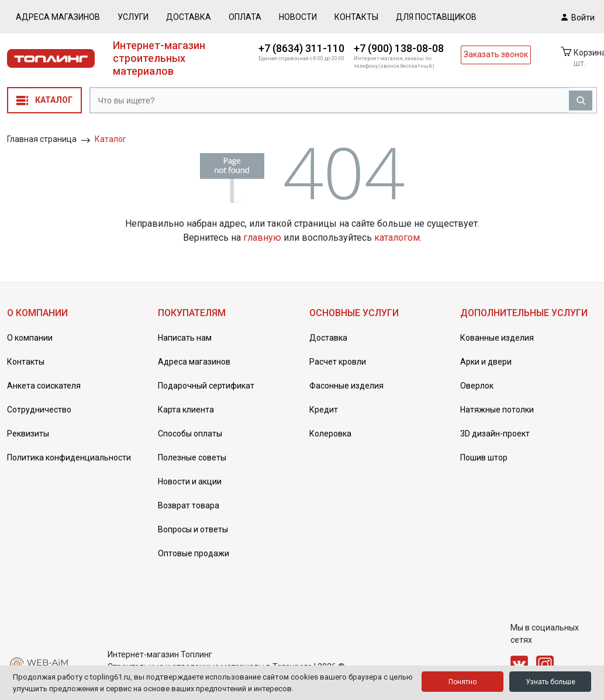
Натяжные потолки (497, 410)
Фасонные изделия (346, 386)
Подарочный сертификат (206, 386)
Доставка (189, 17)
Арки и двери (486, 362)
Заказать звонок (496, 54)
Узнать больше (550, 682)
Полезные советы (192, 458)
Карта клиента (186, 410)
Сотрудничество (39, 410)
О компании (30, 338)
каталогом (397, 238)
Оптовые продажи (194, 553)
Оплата (245, 17)
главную (262, 238)
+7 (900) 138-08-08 (399, 48)
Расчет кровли (338, 362)
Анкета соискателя (44, 386)
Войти (578, 17)
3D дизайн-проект (495, 434)
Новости (298, 17)
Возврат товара (189, 505)
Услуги (133, 17)
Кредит (324, 410)
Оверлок (477, 386)
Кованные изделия (497, 338)
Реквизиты (28, 434)
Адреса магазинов (58, 17)
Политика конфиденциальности (69, 458)
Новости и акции (190, 481)
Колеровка (330, 434)
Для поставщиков (436, 17)
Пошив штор (484, 458)
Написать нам (185, 338)
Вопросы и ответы (193, 529)
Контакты (356, 17)
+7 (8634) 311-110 (301, 48)
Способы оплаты (190, 434)
